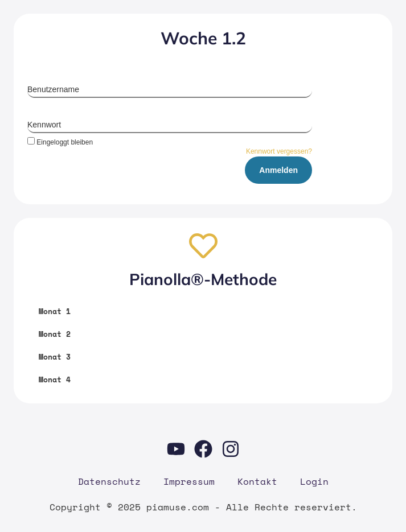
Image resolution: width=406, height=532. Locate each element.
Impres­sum (189, 481)
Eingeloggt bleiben (60, 142)
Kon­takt (257, 481)
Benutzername (53, 89)
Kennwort (44, 125)
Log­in (314, 481)
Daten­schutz (109, 481)
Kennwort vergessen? (279, 151)
